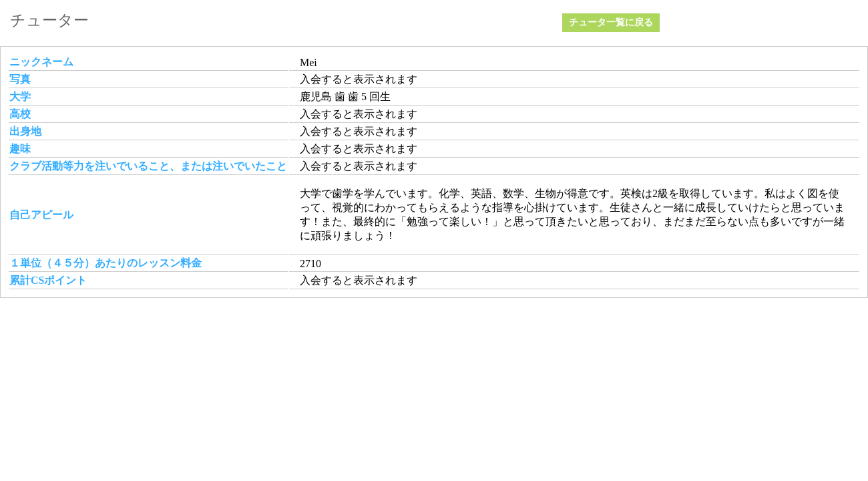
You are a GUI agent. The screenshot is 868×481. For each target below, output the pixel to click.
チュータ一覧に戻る (611, 22)
